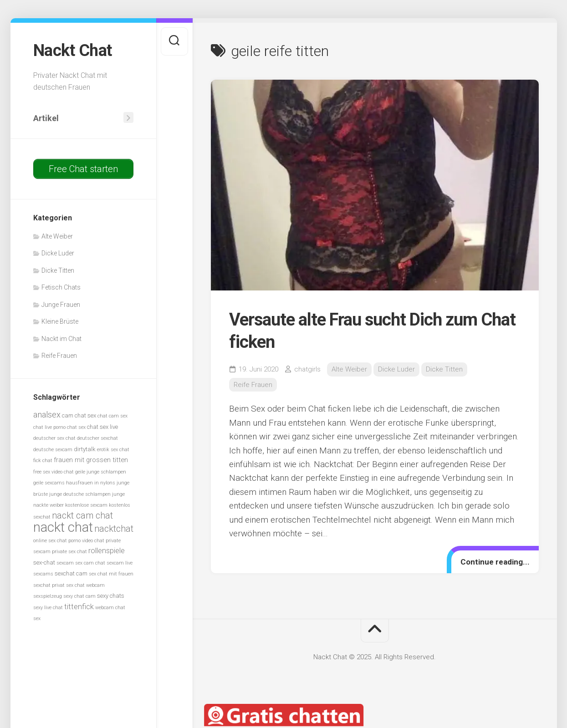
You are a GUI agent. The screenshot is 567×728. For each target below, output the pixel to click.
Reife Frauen (59, 356)
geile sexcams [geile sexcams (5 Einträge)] (49, 483)
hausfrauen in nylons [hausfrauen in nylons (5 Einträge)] (91, 483)
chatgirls (307, 369)
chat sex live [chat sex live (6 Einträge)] (102, 427)
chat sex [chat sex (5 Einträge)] (76, 427)
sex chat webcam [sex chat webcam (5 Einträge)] (85, 585)
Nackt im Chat (61, 339)
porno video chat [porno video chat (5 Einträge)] (86, 541)
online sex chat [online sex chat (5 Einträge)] (50, 541)
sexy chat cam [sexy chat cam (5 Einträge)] (79, 596)
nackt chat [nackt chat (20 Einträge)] (63, 527)
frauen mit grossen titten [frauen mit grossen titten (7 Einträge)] (91, 460)
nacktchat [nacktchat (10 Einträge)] (114, 529)
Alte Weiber (57, 236)
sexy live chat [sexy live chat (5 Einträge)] (48, 608)
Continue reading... (495, 562)
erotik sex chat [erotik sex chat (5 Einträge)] (113, 450)
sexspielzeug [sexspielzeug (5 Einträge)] (48, 596)
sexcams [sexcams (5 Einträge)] (43, 574)
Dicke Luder (58, 253)
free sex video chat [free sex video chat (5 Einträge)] (54, 472)
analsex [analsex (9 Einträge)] (47, 415)
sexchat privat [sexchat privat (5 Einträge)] (49, 585)
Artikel (46, 118)
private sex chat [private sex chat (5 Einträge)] (69, 552)
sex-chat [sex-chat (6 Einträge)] (44, 563)
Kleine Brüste (60, 321)
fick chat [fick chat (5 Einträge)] (43, 461)
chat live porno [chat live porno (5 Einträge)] (49, 427)
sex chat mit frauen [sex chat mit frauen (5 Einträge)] (111, 574)
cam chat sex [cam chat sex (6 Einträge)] (79, 415)
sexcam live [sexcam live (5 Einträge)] (120, 563)
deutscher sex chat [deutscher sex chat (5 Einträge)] (54, 438)
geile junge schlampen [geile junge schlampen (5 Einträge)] (101, 472)
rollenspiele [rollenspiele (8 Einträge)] (107, 551)
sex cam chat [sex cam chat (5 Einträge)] (90, 563)
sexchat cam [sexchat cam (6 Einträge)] (71, 573)
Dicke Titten (58, 270)
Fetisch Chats (61, 287)
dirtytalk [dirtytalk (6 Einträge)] (85, 449)
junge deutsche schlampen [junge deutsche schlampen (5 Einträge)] (80, 494)
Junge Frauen (61, 305)
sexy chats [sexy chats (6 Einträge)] (111, 596)
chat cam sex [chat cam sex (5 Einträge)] (112, 416)
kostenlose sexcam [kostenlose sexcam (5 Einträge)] (86, 505)
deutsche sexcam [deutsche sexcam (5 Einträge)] (53, 450)
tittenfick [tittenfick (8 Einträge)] (79, 607)
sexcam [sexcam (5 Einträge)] (65, 563)
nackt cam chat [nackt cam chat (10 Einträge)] (82, 516)
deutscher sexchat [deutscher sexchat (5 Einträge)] (97, 438)
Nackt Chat (73, 51)
